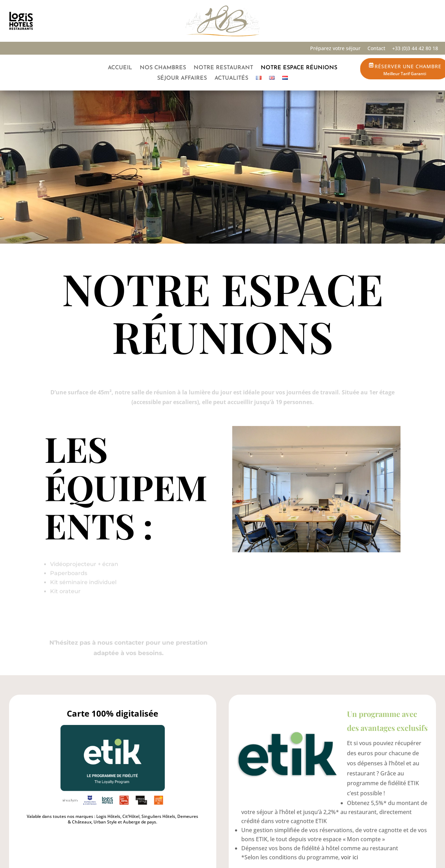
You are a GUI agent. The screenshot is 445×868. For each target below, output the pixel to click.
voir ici (350, 857)
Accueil (120, 68)
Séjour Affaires (182, 78)
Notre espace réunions (299, 68)
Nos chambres (163, 68)
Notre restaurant (223, 68)
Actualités (231, 78)
